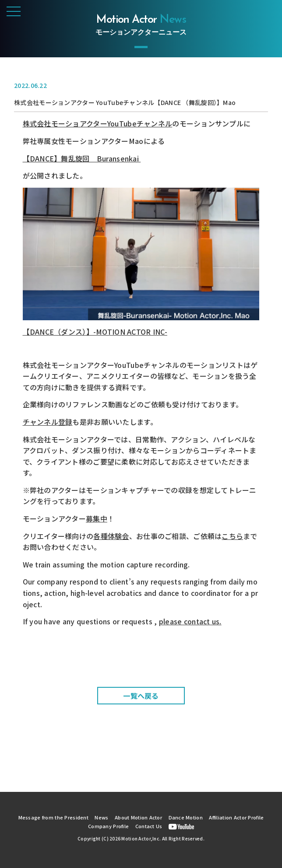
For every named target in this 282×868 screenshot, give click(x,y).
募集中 (97, 518)
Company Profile (108, 826)
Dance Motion (186, 817)
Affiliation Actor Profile (236, 817)
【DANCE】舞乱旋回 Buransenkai (82, 158)
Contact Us (149, 826)
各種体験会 (111, 536)
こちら (232, 536)
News (101, 817)
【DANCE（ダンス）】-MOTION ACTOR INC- (95, 332)
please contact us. (190, 621)
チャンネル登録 (48, 422)
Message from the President (53, 817)
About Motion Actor (138, 817)
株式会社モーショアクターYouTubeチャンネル (98, 123)
